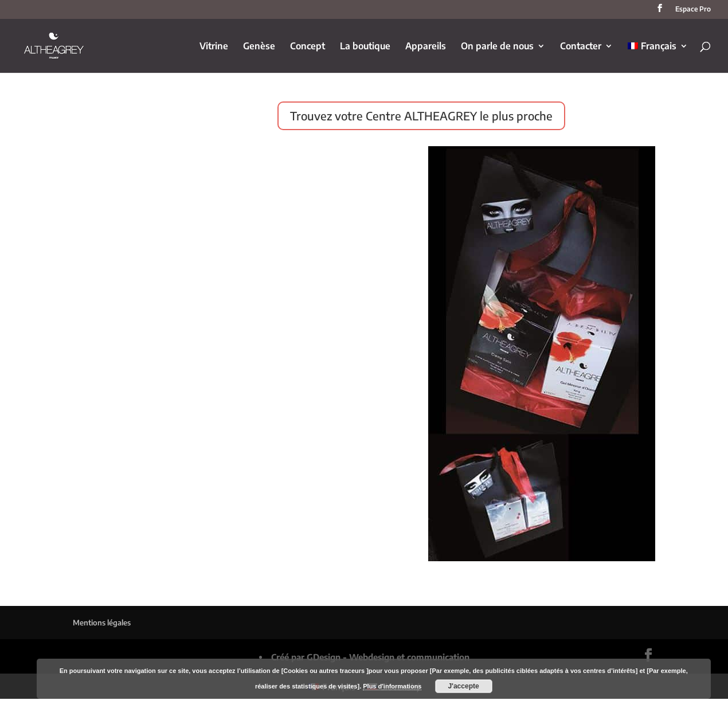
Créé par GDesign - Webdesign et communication (370, 657)
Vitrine (214, 47)
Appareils (426, 47)
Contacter (581, 47)
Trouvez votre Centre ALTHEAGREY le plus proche (421, 116)
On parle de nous (497, 47)
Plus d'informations (392, 686)
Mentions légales (102, 623)
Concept (308, 47)
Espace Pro (693, 9)
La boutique (365, 47)
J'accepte (463, 686)
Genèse (259, 47)
